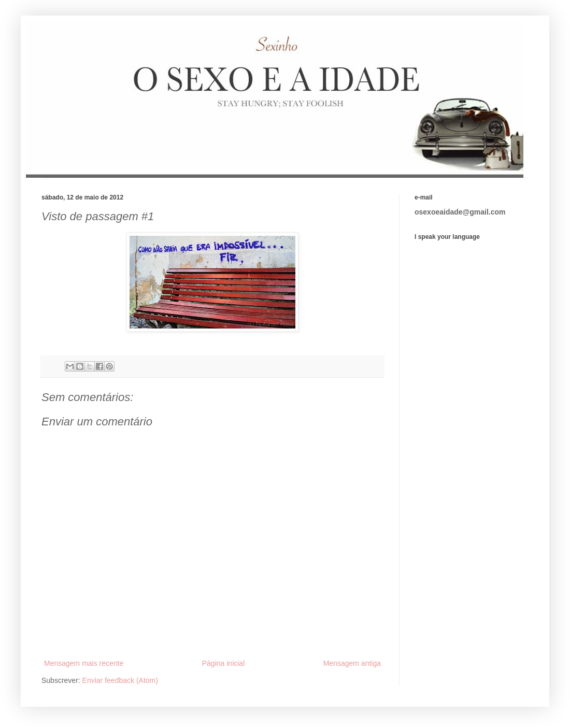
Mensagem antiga (352, 663)
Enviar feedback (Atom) (120, 680)
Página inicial (224, 663)
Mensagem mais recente (84, 663)
